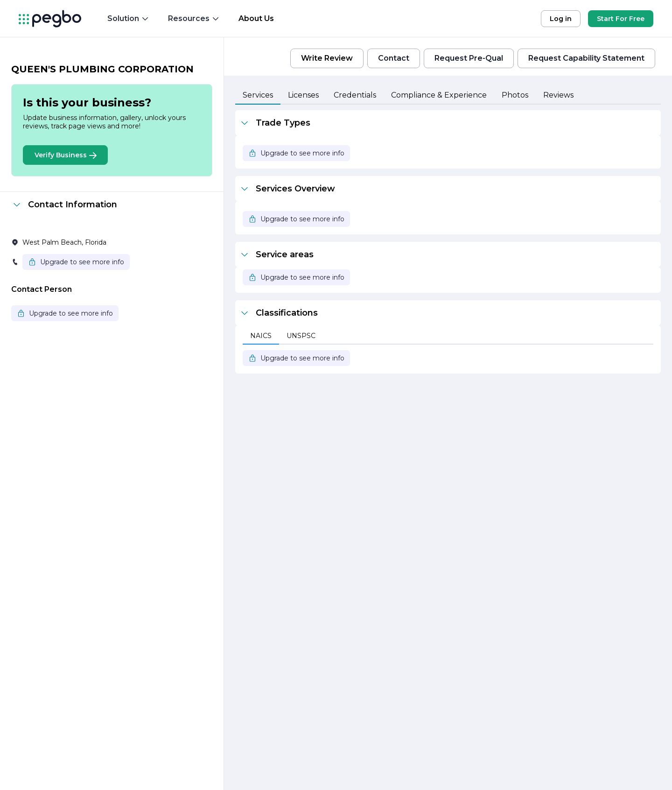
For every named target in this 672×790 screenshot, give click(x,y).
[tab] (258, 96)
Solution (128, 18)
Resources (194, 18)
